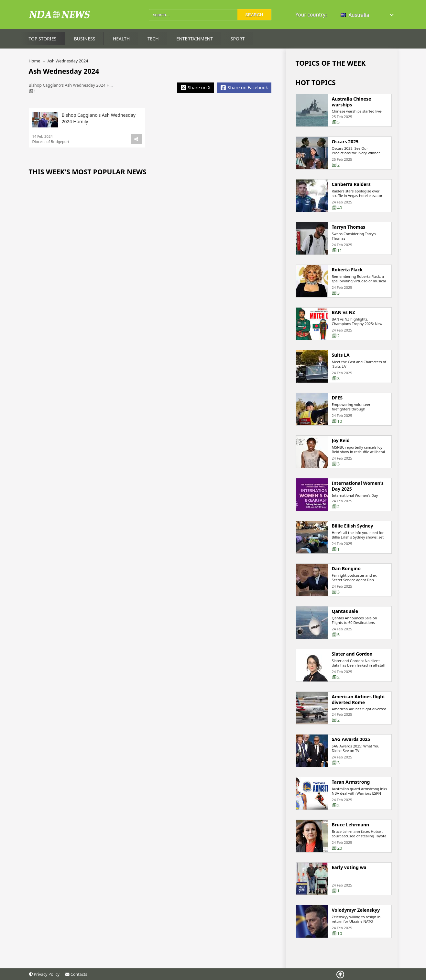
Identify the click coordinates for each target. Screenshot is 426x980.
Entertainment (195, 39)
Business (85, 39)
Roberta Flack (347, 270)
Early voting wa (349, 867)
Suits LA (341, 355)
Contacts (76, 974)
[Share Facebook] (244, 88)
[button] (368, 15)
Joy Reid (341, 441)
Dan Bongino (346, 569)
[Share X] (196, 88)
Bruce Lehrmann (351, 825)
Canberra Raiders (351, 184)
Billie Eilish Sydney (353, 526)
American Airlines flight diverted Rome (359, 699)
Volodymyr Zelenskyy (356, 910)
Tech (153, 39)
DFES (337, 398)
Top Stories (43, 39)
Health (121, 39)
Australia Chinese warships (352, 102)
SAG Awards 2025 (351, 739)
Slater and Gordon (352, 654)
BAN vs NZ (344, 312)
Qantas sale (345, 611)
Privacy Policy (44, 974)
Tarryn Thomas (349, 227)
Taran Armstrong (351, 782)
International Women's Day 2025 (358, 486)
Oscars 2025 (345, 142)
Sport (238, 39)
